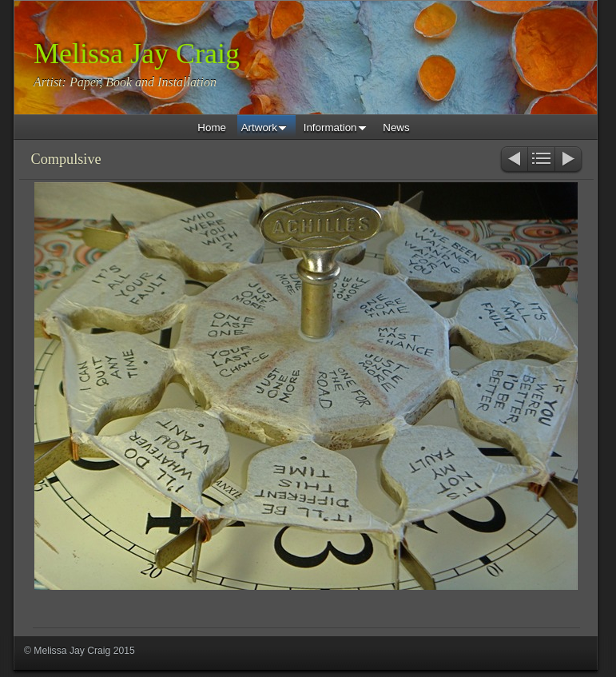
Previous (513, 160)
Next (569, 160)
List (541, 160)
